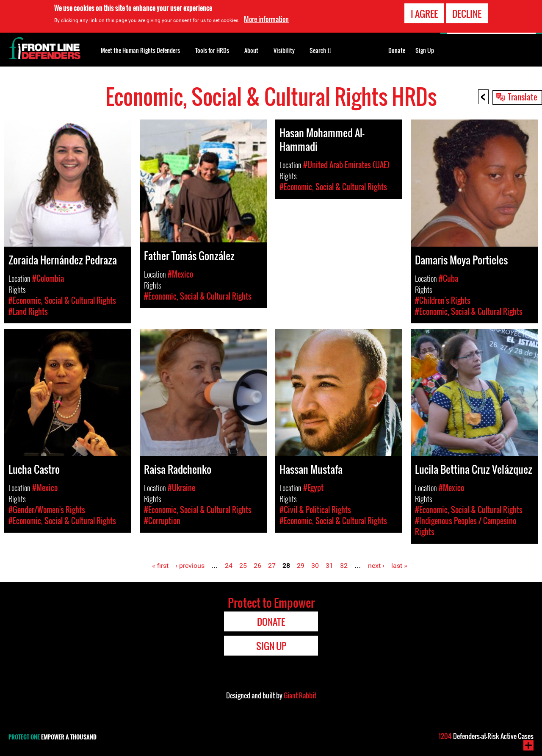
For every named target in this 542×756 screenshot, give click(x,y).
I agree (424, 14)
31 (329, 566)
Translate (523, 97)
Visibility (284, 50)
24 (229, 566)
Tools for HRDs (212, 50)
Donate (397, 50)
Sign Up (425, 50)
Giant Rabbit (300, 695)
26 (257, 566)
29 (301, 566)
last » (399, 566)
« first (160, 566)
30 (315, 566)
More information (266, 19)
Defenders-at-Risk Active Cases (486, 736)
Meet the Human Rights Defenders (140, 50)
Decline (467, 14)
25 (243, 566)
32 (344, 566)
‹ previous (190, 566)
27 (272, 566)
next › (376, 566)
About (251, 50)
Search (320, 50)
